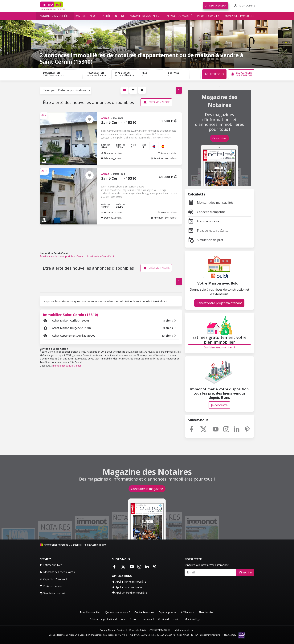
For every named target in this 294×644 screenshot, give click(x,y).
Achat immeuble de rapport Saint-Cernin (62, 256)
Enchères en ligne (113, 16)
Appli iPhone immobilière (129, 582)
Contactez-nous (144, 612)
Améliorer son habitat (164, 158)
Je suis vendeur (215, 6)
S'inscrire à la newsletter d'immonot (207, 565)
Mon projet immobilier (240, 16)
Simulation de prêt (206, 240)
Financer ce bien (111, 153)
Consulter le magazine (147, 489)
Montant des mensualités (211, 203)
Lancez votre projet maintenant (219, 303)
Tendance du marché (178, 16)
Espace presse (167, 612)
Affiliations (187, 612)
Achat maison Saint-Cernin (101, 256)
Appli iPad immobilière (127, 587)
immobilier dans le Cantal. (67, 366)
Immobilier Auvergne (57, 545)
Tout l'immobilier (90, 612)
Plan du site (206, 612)
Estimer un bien (51, 565)
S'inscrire (245, 572)
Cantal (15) (77, 545)
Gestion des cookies (169, 619)
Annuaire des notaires (144, 16)
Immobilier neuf (86, 16)
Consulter (219, 138)
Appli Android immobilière (130, 593)
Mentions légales (194, 619)
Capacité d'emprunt (206, 212)
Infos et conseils (208, 16)
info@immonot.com (184, 630)
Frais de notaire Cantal (208, 231)
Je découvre (219, 405)
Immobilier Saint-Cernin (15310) (71, 315)
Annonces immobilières (55, 16)
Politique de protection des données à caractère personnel (122, 619)
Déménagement (111, 158)
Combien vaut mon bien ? (219, 347)
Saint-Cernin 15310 (95, 545)
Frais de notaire (204, 221)
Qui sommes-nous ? (117, 612)
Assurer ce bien (167, 153)
